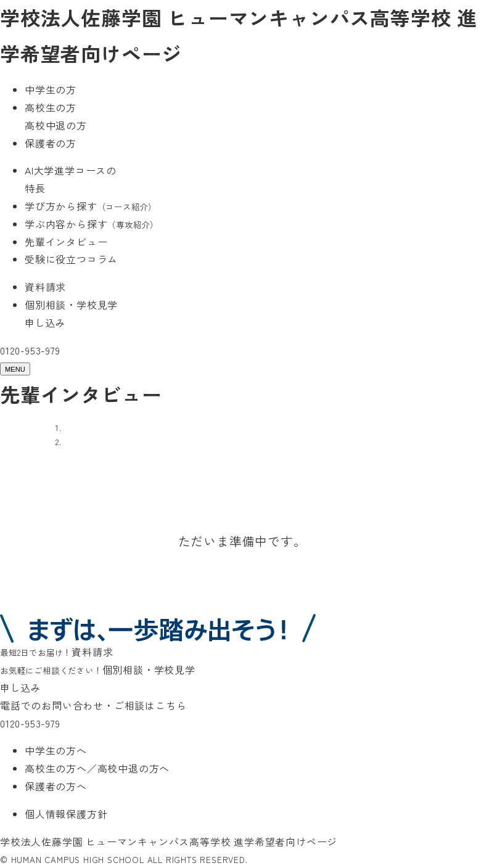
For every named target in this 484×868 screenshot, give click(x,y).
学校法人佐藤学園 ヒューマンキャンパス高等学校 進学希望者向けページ (169, 841)
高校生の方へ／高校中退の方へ (97, 768)
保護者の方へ (56, 786)
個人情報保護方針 (66, 814)
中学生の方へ (56, 750)
